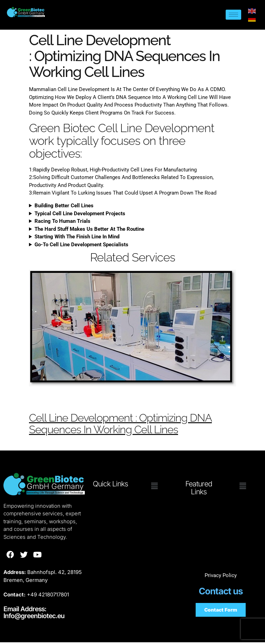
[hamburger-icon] (233, 15)
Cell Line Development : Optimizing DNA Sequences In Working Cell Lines (131, 424)
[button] (155, 488)
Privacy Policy (221, 577)
